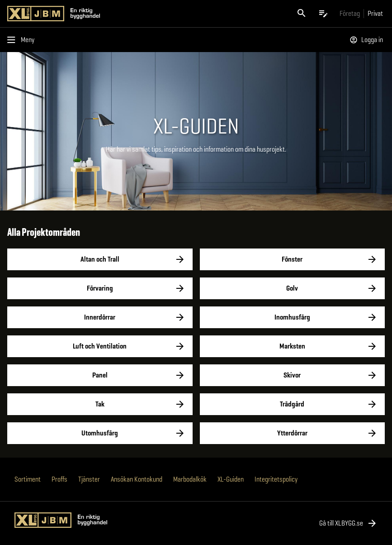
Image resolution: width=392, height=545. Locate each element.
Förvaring (100, 288)
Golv (293, 288)
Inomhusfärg (293, 317)
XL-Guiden (231, 479)
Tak (100, 404)
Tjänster (89, 479)
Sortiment (28, 479)
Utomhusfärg (100, 433)
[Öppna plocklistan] (323, 14)
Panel (100, 375)
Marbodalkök (190, 479)
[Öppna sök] (302, 14)
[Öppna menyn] (23, 40)
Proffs (59, 479)
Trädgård (293, 404)
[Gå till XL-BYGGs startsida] (100, 14)
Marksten (293, 346)
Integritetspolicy (276, 479)
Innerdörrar (100, 317)
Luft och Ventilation (100, 346)
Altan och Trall (100, 259)
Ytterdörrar (293, 433)
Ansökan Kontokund (137, 479)
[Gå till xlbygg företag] (350, 13)
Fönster (293, 259)
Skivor (293, 375)
